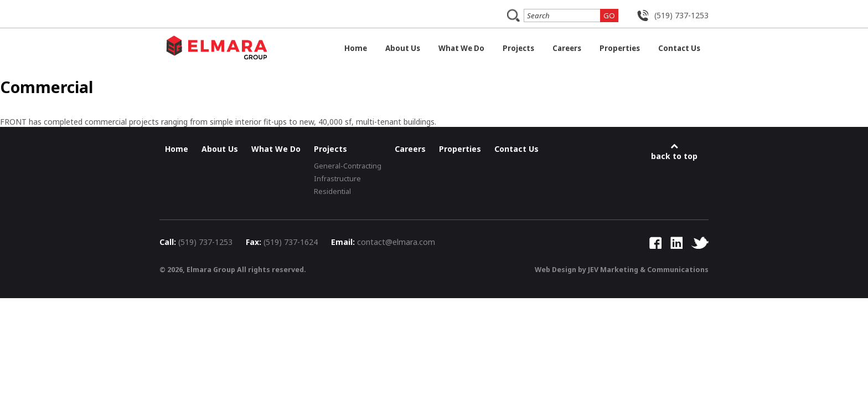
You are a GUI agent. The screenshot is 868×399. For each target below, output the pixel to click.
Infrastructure (337, 179)
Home (356, 48)
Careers (567, 48)
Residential (332, 191)
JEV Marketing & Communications (648, 270)
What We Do (461, 48)
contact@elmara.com (396, 242)
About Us (403, 48)
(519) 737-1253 (681, 15)
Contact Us (679, 48)
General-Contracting (348, 166)
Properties (620, 48)
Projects (518, 48)
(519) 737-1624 (291, 242)
